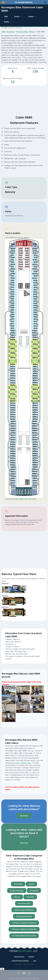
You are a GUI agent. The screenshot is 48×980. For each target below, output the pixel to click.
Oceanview (34, 890)
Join (35, 961)
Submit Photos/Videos (20, 961)
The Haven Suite (24, 903)
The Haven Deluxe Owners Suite (24, 936)
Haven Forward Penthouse (24, 910)
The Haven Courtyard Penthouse (24, 923)
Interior (31, 884)
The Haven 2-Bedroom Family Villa (24, 929)
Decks (17, 16)
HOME (3, 32)
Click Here (24, 816)
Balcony (32, 32)
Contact (31, 957)
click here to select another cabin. (18, 763)
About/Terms (19, 957)
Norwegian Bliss (22, 32)
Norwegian (11, 32)
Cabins (31, 16)
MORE (7, 22)
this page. (37, 876)
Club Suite (30, 897)
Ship (6, 16)
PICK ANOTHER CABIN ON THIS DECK (21, 499)
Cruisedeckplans (23, 2)
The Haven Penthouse (24, 916)
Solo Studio (18, 884)
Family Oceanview (17, 890)
